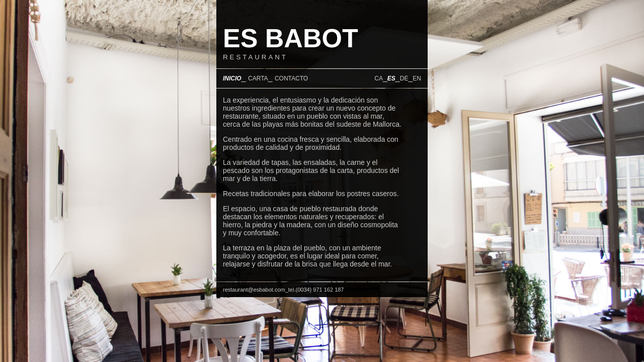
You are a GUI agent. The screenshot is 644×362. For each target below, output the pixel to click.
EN (417, 78)
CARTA (258, 78)
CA (379, 78)
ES (391, 78)
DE (404, 78)
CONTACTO (291, 78)
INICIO (232, 78)
